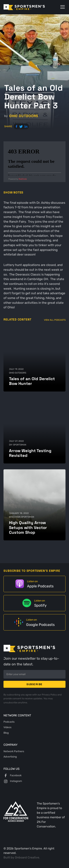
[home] (29, 7)
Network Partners (14, 751)
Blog (6, 733)
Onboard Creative (27, 857)
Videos (7, 727)
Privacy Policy (50, 695)
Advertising (10, 757)
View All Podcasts (55, 320)
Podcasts (9, 722)
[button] (62, 7)
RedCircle (23, 179)
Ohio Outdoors (24, 116)
